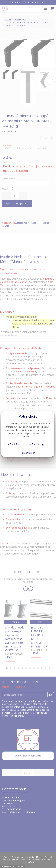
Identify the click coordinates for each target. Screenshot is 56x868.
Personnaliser (28, 453)
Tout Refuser (16, 444)
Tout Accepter (38, 444)
